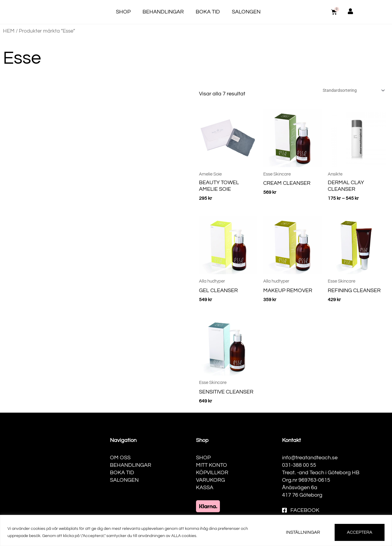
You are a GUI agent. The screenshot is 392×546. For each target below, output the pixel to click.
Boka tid (208, 12)
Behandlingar (163, 12)
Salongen (246, 12)
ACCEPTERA (360, 532)
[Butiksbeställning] (350, 91)
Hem (9, 31)
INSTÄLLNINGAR (303, 532)
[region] (196, 530)
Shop (123, 12)
